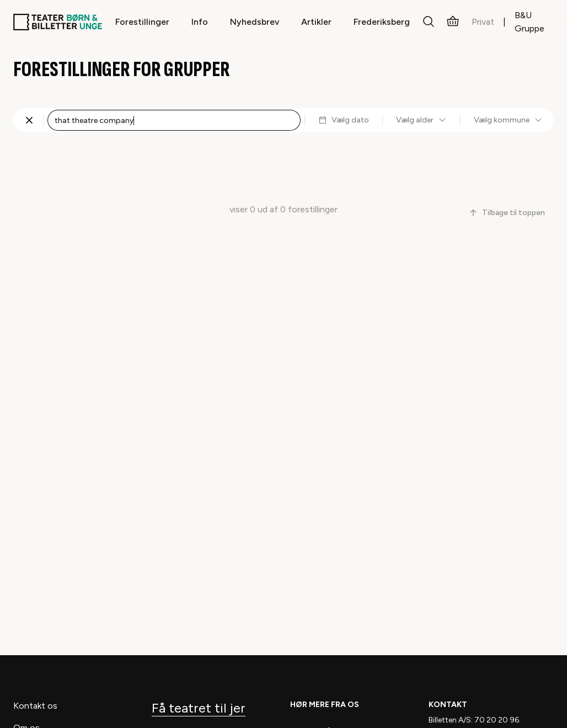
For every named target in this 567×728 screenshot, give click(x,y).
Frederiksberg (382, 22)
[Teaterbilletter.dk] (58, 22)
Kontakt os (35, 706)
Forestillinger (142, 22)
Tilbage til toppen (507, 213)
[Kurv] (453, 22)
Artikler (316, 22)
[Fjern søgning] (29, 120)
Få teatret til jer (199, 708)
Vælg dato (344, 120)
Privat (483, 22)
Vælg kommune (508, 120)
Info (200, 22)
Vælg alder (421, 120)
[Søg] (429, 22)
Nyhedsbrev (255, 22)
